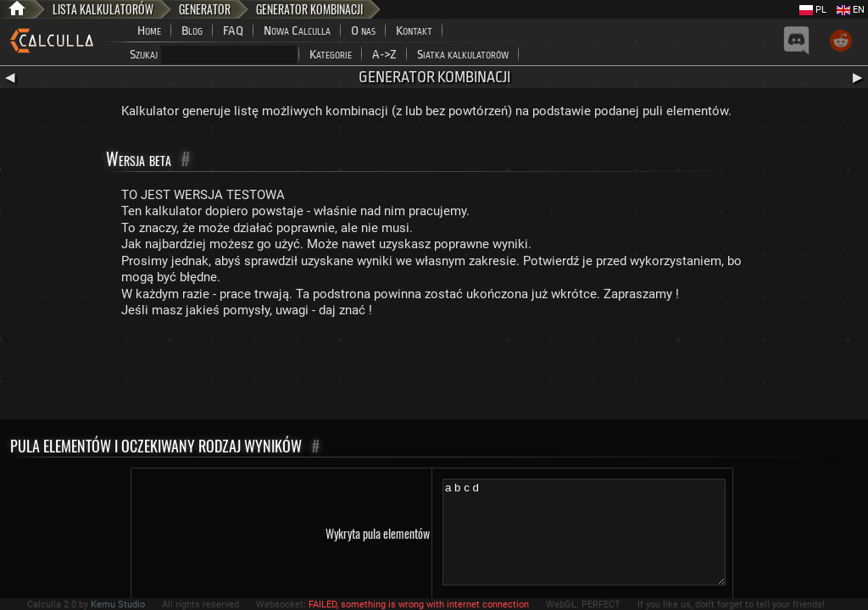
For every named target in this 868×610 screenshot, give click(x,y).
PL (813, 10)
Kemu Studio (118, 604)
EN (851, 10)
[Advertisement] (434, 373)
